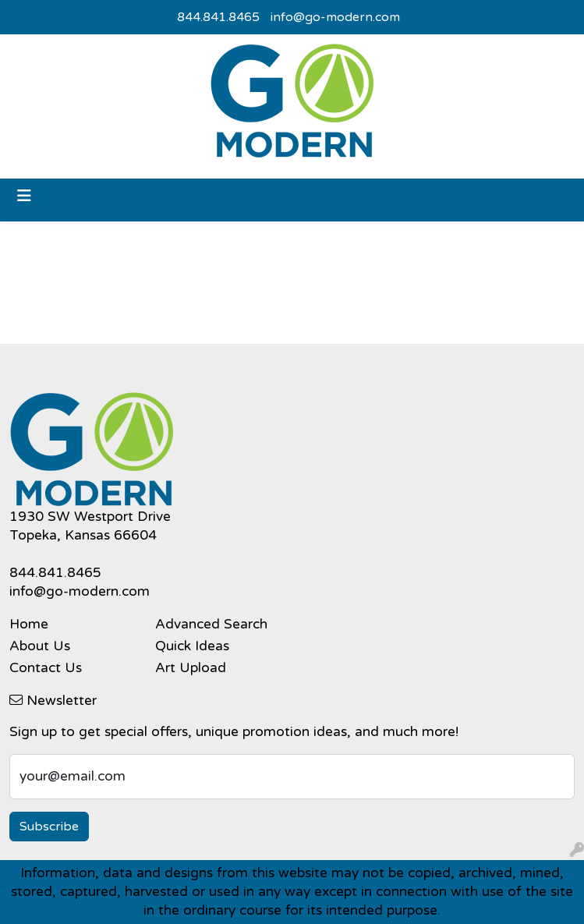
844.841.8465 (218, 17)
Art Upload (191, 668)
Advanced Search (211, 624)
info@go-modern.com (335, 17)
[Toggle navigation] (24, 196)
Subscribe (49, 827)
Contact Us (46, 668)
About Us (40, 646)
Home (29, 624)
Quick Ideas (192, 646)
